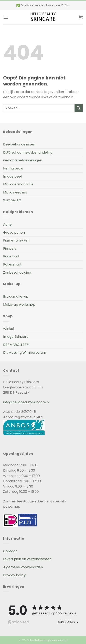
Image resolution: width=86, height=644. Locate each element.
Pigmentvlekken (16, 240)
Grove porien (14, 232)
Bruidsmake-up (16, 296)
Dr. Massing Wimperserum (25, 353)
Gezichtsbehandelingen (23, 160)
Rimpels (10, 248)
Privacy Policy (14, 575)
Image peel (12, 176)
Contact (10, 551)
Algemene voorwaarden (23, 567)
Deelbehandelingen (19, 144)
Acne (7, 224)
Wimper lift (12, 200)
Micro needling (15, 192)
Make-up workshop (19, 305)
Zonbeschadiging (17, 272)
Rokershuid (12, 264)
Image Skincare (16, 337)
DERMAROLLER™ (16, 345)
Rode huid (11, 256)
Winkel (9, 329)
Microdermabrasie (18, 184)
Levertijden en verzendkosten (27, 559)
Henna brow (13, 168)
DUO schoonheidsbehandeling (28, 152)
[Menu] (6, 17)
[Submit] (79, 108)
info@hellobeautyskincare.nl (26, 402)
